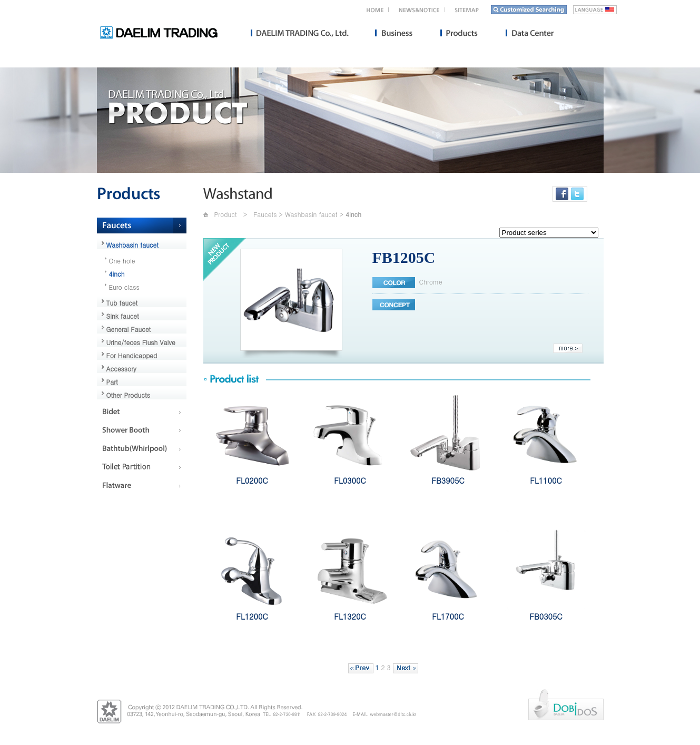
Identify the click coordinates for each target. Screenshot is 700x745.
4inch (117, 274)
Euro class (124, 287)
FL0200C (252, 481)
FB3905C (448, 481)
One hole (122, 261)
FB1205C (404, 257)
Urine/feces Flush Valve (141, 342)
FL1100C (546, 481)
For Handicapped (132, 355)
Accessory (121, 369)
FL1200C (252, 616)
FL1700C (448, 616)
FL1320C (350, 616)
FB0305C (546, 616)
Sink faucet (123, 316)
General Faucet (129, 329)
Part (112, 382)
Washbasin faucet (133, 245)
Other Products (128, 395)
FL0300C (350, 481)
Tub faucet (122, 303)
